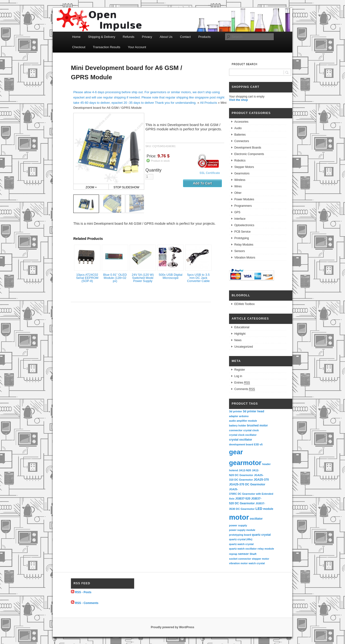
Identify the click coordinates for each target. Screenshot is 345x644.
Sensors (240, 251)
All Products (209, 103)
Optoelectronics (244, 225)
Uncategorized (244, 347)
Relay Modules (244, 245)
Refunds (128, 37)
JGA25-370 (261, 480)
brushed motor (257, 425)
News (238, 340)
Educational (242, 327)
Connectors (242, 141)
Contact (185, 37)
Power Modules (244, 199)
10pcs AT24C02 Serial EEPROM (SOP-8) (87, 278)
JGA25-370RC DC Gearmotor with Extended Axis (251, 494)
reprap (233, 554)
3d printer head (254, 411)
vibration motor (238, 563)
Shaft (253, 554)
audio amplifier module (243, 421)
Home (76, 37)
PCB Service (242, 232)
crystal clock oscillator (243, 435)
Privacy (147, 37)
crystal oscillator (241, 440)
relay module (266, 549)
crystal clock (251, 430)
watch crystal (257, 563)
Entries (242, 383)
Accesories (241, 122)
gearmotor (245, 463)
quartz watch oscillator (243, 549)
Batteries (240, 135)
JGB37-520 (243, 499)
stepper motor (260, 559)
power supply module (242, 530)
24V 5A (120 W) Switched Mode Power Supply (143, 278)
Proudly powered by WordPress (172, 627)
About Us (166, 37)
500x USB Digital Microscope (171, 276)
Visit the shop (238, 100)
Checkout (79, 47)
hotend (233, 470)
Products (204, 37)
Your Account (137, 47)
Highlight (240, 334)
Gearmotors (242, 173)
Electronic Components (249, 154)
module (268, 509)
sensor (244, 554)
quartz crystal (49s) (241, 539)
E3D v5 (258, 444)
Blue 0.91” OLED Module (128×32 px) (115, 278)
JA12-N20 (245, 470)
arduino (244, 416)
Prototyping (242, 238)
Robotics (240, 161)
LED (259, 509)
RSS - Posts (83, 592)
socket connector (240, 559)
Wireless (240, 180)
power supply (238, 525)
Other (238, 193)
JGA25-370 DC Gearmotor (247, 484)
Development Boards (248, 148)
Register (240, 370)
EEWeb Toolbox (244, 304)
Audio (238, 128)
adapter (234, 416)
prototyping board (240, 535)
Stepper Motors (244, 167)
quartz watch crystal (241, 544)
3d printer (236, 411)
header (267, 464)
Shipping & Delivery (101, 37)
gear (236, 452)
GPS (237, 212)
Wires (238, 186)
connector (236, 430)
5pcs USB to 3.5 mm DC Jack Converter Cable (198, 278)
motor (239, 517)
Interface (240, 219)
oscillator (256, 519)
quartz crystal (261, 535)
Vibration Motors (245, 258)
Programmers (243, 206)
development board (241, 444)
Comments (245, 389)
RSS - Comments (87, 603)
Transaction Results (107, 47)
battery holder (238, 425)
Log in (238, 376)
